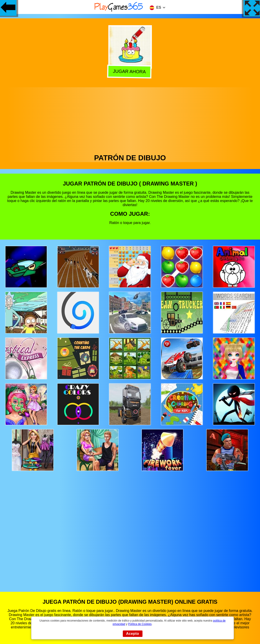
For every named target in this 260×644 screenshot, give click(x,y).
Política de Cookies (140, 624)
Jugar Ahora (130, 71)
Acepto (133, 634)
